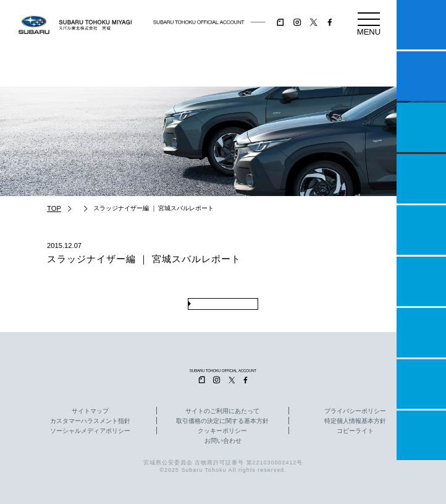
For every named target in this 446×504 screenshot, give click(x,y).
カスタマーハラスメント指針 (90, 421)
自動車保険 (421, 333)
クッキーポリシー (222, 431)
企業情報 (421, 384)
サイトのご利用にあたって (222, 411)
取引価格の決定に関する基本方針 (222, 421)
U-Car (421, 281)
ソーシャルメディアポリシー (90, 431)
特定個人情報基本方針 (355, 421)
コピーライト (355, 431)
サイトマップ (90, 411)
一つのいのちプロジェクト (421, 127)
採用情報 (421, 435)
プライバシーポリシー (355, 411)
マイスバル (421, 25)
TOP (54, 208)
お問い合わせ (223, 441)
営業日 (421, 179)
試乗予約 (421, 76)
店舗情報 (421, 230)
